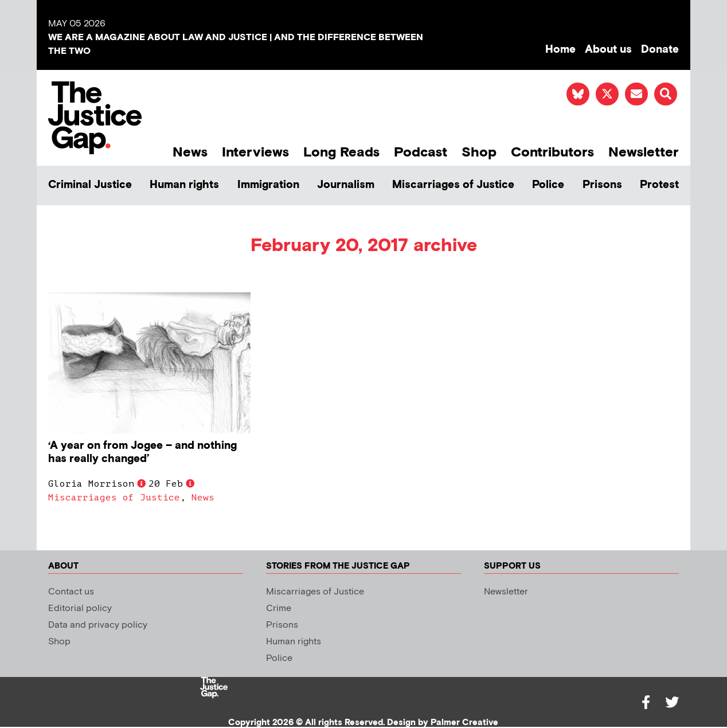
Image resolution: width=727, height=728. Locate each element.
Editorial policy (80, 608)
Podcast (421, 152)
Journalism (346, 185)
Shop (479, 152)
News (190, 152)
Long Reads (341, 152)
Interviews (255, 152)
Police (548, 185)
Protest (659, 185)
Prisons (602, 185)
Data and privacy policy (98, 625)
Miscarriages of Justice (453, 185)
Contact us (71, 592)
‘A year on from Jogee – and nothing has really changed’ (142, 452)
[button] (666, 94)
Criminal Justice (90, 185)
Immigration (268, 185)
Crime (279, 608)
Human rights (184, 185)
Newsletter (644, 152)
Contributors (552, 152)
